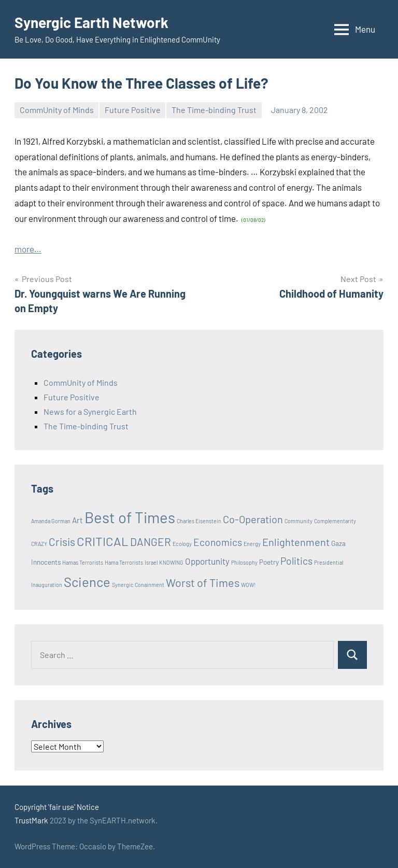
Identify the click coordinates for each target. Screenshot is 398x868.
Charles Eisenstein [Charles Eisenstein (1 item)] (199, 521)
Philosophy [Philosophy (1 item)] (244, 562)
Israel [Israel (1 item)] (151, 562)
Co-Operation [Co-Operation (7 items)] (253, 519)
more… (28, 249)
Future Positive (133, 110)
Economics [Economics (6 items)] (218, 542)
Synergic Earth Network (91, 22)
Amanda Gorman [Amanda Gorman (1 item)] (51, 521)
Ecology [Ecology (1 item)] (182, 544)
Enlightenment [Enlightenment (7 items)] (296, 542)
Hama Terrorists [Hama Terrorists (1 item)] (124, 562)
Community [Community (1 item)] (298, 521)
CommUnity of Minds (57, 110)
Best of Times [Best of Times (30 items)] (130, 517)
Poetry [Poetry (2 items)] (269, 562)
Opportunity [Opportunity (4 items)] (207, 561)
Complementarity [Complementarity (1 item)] (335, 521)
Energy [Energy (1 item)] (252, 544)
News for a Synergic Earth (90, 411)
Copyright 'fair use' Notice (57, 807)
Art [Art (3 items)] (77, 520)
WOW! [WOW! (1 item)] (248, 585)
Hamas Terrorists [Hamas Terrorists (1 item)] (83, 562)
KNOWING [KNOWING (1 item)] (171, 562)
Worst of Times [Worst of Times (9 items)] (203, 582)
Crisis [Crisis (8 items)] (62, 542)
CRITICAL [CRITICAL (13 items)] (103, 541)
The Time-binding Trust (214, 110)
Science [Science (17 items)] (87, 582)
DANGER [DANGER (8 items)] (151, 542)
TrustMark (31, 820)
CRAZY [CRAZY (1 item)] (39, 544)
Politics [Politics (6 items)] (296, 561)
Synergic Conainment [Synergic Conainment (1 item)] (138, 585)
